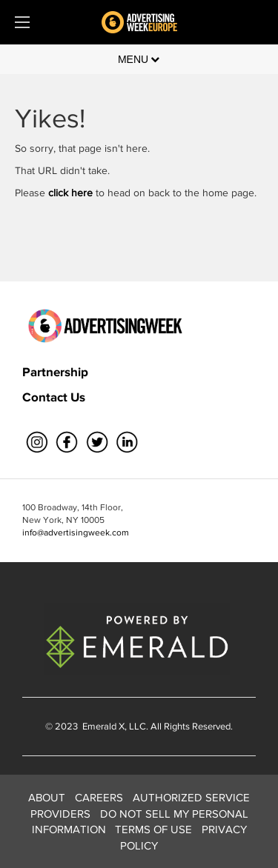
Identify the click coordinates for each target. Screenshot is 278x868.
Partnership (55, 371)
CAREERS (99, 797)
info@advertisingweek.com (76, 533)
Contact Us (54, 397)
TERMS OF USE (153, 829)
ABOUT (47, 797)
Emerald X (102, 726)
